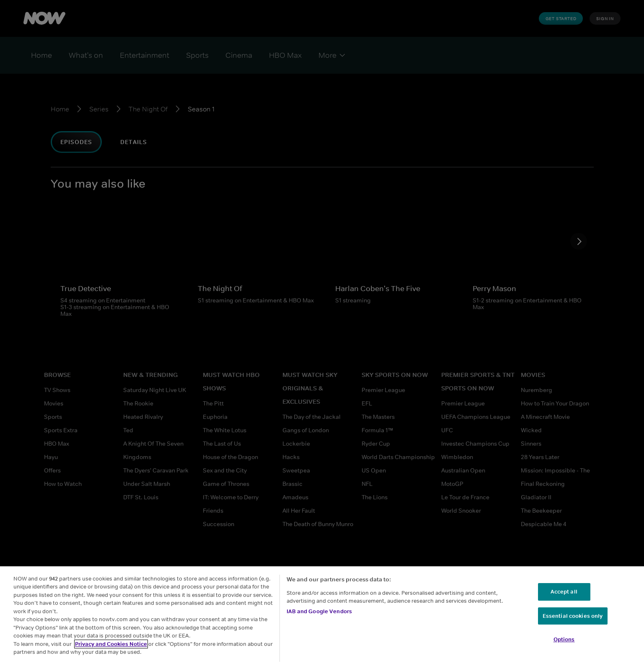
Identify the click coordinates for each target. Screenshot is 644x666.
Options (564, 639)
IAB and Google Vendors (319, 611)
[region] (322, 616)
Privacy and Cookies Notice (111, 644)
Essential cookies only (573, 616)
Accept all (564, 592)
